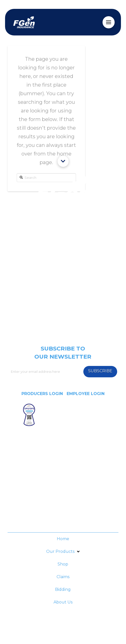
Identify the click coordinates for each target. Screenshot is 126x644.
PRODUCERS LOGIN (42, 394)
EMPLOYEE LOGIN (86, 394)
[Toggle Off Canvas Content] (109, 22)
